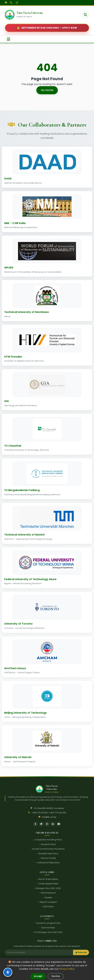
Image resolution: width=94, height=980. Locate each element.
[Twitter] (41, 824)
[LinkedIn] (53, 824)
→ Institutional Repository (47, 863)
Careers (60, 959)
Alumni (51, 959)
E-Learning (42, 959)
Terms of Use (42, 976)
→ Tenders (47, 897)
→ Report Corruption (47, 902)
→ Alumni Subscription (47, 879)
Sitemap (70, 976)
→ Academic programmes (47, 923)
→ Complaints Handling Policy (47, 840)
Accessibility (57, 976)
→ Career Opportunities (47, 884)
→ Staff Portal (47, 907)
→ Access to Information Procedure (47, 849)
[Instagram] (47, 824)
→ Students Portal (47, 844)
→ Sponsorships (47, 928)
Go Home (47, 90)
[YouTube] (59, 824)
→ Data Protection (47, 893)
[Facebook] (35, 824)
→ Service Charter (47, 858)
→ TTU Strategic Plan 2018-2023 (47, 932)
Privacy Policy (27, 976)
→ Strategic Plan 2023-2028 (47, 888)
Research (22, 959)
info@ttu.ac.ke (49, 817)
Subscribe (81, 952)
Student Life (10, 959)
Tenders (31, 959)
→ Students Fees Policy (47, 854)
